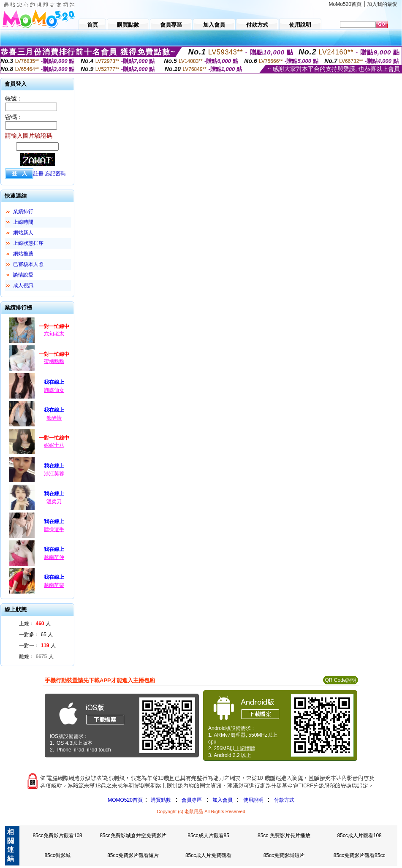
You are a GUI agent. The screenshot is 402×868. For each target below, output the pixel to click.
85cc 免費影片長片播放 (284, 835)
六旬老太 (54, 334)
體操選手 (54, 529)
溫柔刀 (54, 502)
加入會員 (223, 800)
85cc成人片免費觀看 (208, 855)
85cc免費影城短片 (284, 855)
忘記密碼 (55, 174)
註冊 (38, 174)
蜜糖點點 (54, 361)
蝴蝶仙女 (54, 390)
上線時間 (23, 222)
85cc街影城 (57, 855)
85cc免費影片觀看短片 (133, 855)
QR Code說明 (340, 680)
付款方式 (284, 800)
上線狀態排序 (28, 243)
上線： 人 (35, 624)
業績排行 (23, 212)
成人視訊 (23, 285)
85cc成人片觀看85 (208, 835)
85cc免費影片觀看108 (57, 835)
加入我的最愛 (382, 4)
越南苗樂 (54, 585)
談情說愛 (23, 275)
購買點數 (160, 800)
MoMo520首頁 (345, 4)
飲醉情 (54, 418)
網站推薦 (23, 254)
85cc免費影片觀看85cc (360, 855)
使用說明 (253, 800)
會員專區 (192, 800)
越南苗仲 (54, 557)
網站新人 (23, 233)
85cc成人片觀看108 (359, 835)
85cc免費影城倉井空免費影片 (133, 835)
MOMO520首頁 (125, 800)
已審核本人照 (28, 264)
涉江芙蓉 (54, 474)
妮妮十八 (54, 445)
